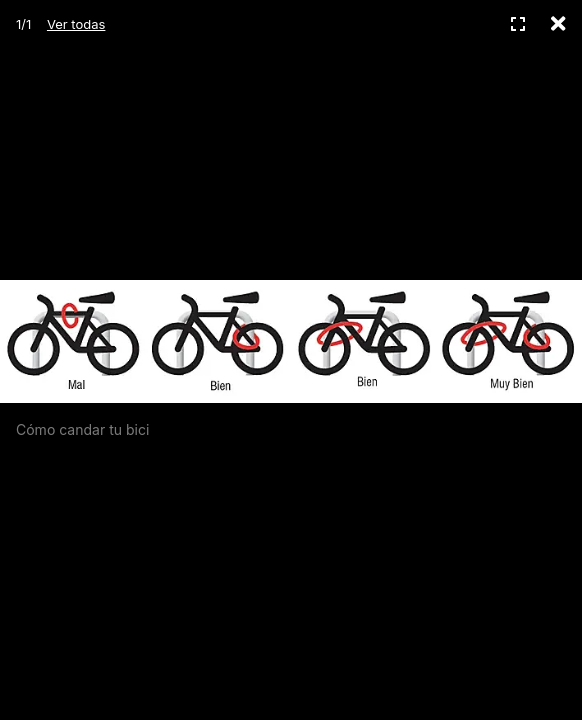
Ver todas (76, 24)
